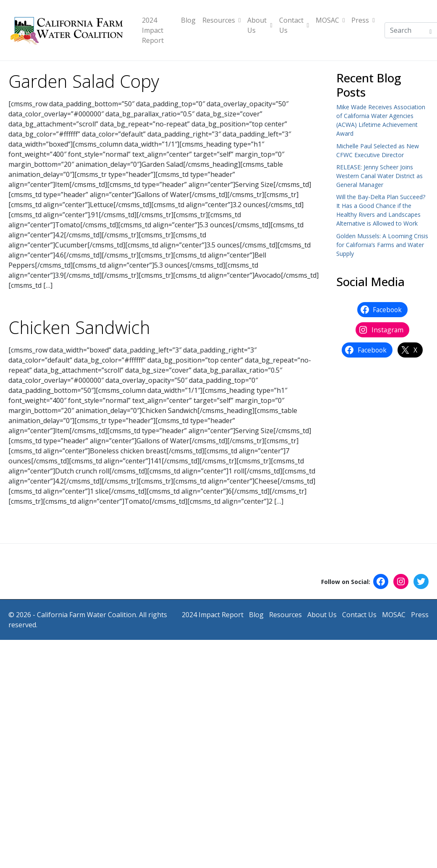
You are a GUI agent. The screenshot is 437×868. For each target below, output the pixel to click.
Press (363, 20)
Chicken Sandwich (79, 327)
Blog (188, 20)
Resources (221, 20)
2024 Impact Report (153, 30)
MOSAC (330, 20)
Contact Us (294, 25)
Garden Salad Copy (84, 81)
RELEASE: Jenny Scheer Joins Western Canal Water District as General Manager (379, 176)
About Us (260, 25)
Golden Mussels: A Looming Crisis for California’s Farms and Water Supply (382, 245)
